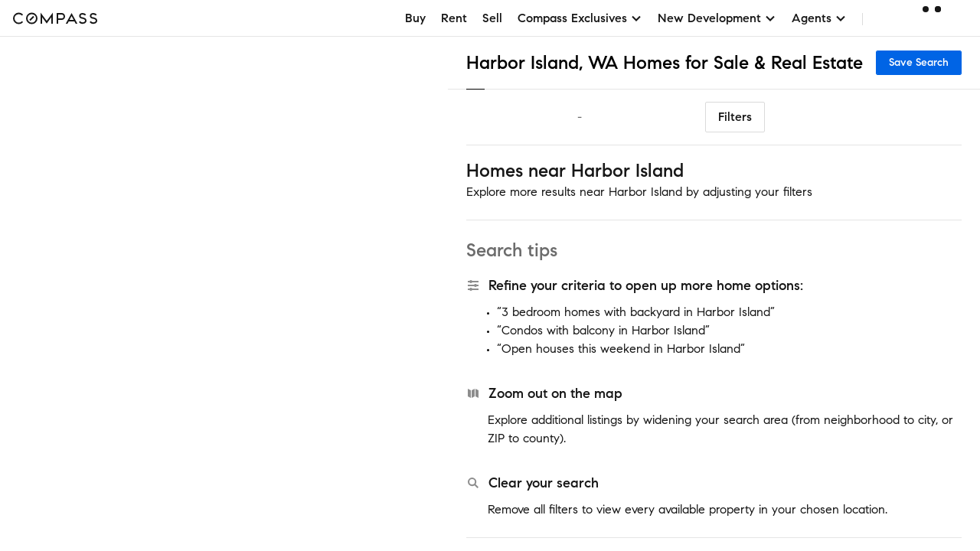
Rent (454, 18)
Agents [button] (819, 18)
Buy (415, 18)
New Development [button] (717, 18)
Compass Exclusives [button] (580, 18)
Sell (492, 18)
